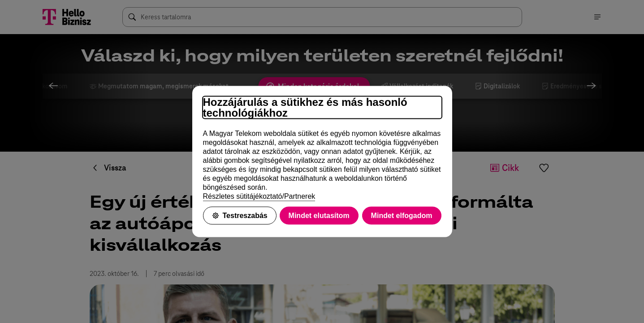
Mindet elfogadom (402, 216)
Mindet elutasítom (319, 216)
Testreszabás (240, 216)
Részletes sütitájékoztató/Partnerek (259, 196)
